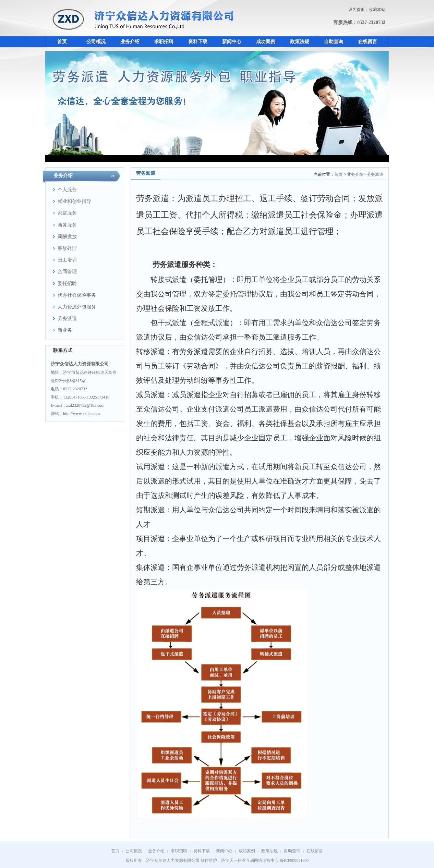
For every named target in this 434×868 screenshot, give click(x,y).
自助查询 (292, 851)
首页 (338, 174)
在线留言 (315, 851)
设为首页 (357, 10)
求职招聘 (179, 851)
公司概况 (134, 851)
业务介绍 (355, 174)
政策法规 (269, 851)
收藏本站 (377, 10)
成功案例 (247, 851)
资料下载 (202, 851)
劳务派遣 (375, 174)
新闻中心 (224, 851)
